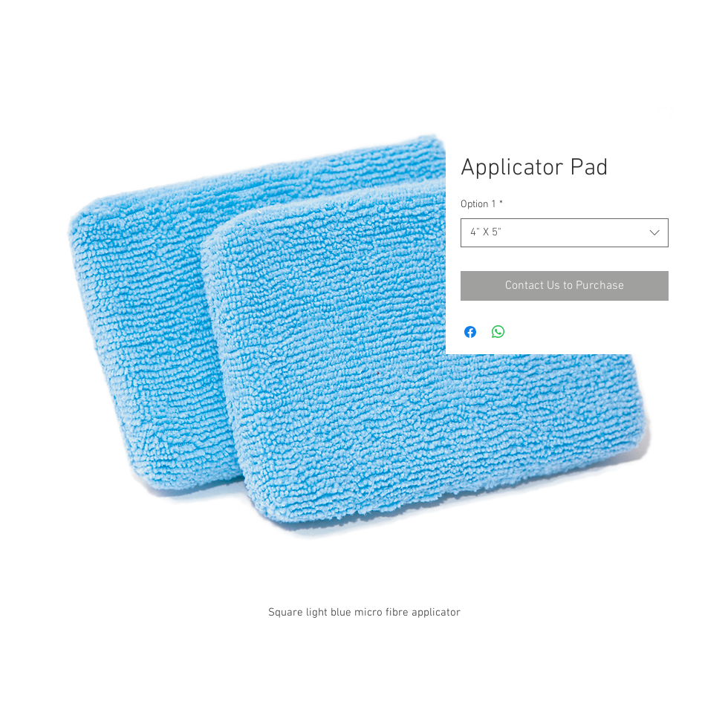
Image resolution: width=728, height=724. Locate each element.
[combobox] (565, 233)
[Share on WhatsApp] (498, 332)
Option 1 (482, 205)
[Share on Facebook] (470, 332)
